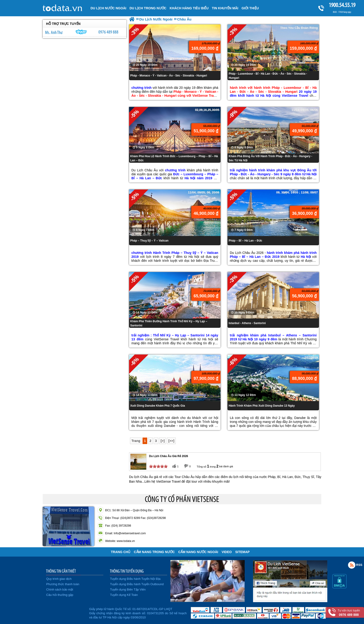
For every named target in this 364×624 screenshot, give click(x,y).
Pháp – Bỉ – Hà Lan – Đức (245, 241)
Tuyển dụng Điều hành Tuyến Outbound (137, 584)
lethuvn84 (81, 32)
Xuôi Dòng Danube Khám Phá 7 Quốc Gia (158, 406)
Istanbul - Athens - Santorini (247, 323)
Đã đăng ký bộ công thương (65, 612)
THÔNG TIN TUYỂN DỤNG (127, 571)
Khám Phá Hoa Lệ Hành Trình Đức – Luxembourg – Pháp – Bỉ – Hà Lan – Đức (174, 158)
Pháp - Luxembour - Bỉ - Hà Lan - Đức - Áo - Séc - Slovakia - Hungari (268, 76)
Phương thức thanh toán (63, 584)
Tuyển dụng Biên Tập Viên (128, 589)
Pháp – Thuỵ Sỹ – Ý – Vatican (149, 241)
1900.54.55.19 (342, 5)
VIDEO (227, 552)
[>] (163, 441)
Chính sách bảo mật (60, 589)
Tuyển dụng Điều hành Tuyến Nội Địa (135, 579)
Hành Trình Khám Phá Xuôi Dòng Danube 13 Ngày (262, 406)
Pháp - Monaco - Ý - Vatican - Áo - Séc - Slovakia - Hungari (169, 76)
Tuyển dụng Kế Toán (124, 595)
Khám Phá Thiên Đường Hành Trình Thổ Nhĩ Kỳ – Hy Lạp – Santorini (169, 323)
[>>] (171, 441)
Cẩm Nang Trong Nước (154, 552)
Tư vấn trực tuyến (349, 613)
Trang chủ (121, 552)
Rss (352, 565)
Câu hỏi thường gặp (60, 595)
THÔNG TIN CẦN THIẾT (61, 571)
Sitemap (242, 552)
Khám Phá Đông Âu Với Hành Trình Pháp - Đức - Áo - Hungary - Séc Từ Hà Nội (270, 158)
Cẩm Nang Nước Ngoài (198, 552)
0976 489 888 (108, 32)
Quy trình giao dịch (59, 579)
